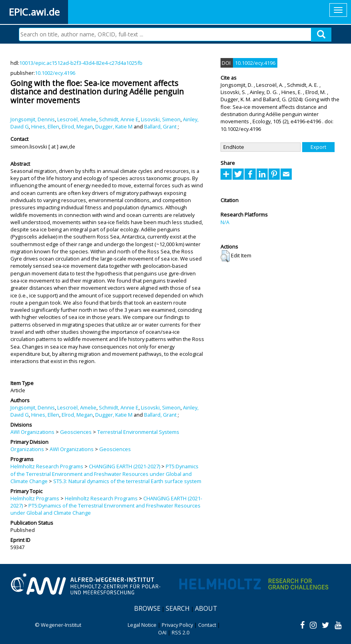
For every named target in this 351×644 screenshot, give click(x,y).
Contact (207, 625)
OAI (162, 632)
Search (178, 608)
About (206, 608)
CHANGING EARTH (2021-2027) (124, 466)
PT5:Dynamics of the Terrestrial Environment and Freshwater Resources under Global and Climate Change (104, 474)
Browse (147, 608)
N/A (225, 222)
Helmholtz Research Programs (47, 466)
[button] (225, 256)
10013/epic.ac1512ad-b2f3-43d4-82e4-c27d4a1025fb (81, 63)
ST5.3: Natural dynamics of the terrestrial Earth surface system (127, 481)
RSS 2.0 (181, 632)
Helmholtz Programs (35, 498)
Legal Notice (142, 625)
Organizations (27, 449)
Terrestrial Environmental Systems (138, 432)
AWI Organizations (32, 432)
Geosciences (76, 432)
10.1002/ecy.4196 (55, 73)
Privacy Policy (177, 625)
